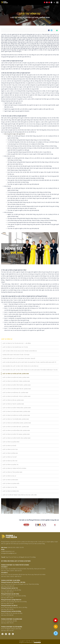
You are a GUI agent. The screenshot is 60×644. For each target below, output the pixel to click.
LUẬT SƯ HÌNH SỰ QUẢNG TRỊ (10, 465)
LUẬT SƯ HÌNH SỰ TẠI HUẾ (9, 457)
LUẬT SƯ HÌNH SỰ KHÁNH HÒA (11, 491)
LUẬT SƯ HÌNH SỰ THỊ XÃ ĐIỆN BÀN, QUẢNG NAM (16, 419)
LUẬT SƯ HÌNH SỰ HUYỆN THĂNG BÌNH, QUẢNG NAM (17, 408)
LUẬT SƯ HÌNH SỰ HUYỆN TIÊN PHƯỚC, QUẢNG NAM (16, 385)
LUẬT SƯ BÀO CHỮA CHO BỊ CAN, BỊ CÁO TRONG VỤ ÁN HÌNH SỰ (20, 351)
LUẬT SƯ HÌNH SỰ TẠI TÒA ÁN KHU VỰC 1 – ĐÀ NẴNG (17, 343)
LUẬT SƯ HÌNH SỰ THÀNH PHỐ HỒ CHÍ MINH (14, 468)
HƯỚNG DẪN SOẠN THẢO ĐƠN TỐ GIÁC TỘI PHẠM (16, 355)
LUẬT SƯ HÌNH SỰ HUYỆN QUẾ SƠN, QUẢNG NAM (16, 374)
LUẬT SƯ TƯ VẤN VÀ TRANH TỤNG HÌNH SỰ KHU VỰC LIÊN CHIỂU (20, 495)
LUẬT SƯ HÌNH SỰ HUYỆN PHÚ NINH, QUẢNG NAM (16, 377)
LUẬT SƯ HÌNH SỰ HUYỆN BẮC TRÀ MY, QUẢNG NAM (16, 396)
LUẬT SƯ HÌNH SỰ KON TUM (10, 449)
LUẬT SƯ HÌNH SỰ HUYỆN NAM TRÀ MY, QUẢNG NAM (17, 389)
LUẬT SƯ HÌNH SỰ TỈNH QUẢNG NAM (12, 472)
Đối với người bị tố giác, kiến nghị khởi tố (15, 134)
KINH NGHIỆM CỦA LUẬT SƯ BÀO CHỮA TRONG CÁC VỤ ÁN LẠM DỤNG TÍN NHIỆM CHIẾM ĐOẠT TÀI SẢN (30, 370)
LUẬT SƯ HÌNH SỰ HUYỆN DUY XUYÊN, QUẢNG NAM (16, 415)
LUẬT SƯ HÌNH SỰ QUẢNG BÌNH (11, 442)
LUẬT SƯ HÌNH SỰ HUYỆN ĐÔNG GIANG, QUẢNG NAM (17, 423)
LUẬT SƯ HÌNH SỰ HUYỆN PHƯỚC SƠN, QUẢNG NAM (16, 438)
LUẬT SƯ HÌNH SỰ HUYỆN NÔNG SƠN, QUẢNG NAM (16, 430)
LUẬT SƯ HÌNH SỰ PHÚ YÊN (10, 487)
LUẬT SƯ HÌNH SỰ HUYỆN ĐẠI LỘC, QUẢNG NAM (15, 393)
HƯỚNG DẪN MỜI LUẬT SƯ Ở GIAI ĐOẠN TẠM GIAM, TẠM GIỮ (19, 358)
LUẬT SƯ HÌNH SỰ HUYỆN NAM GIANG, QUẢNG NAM (16, 411)
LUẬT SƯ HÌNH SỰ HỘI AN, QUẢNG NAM (13, 400)
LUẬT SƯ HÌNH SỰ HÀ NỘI (9, 446)
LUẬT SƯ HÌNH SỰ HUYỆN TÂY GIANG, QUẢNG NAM (16, 434)
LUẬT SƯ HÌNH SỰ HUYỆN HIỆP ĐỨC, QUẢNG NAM (16, 427)
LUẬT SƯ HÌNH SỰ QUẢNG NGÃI (11, 483)
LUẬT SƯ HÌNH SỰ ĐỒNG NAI (10, 453)
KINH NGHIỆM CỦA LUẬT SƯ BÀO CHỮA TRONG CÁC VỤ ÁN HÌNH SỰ (20, 366)
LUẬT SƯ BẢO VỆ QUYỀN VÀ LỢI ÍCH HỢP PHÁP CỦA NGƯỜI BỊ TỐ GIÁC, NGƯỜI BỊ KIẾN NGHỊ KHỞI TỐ (29, 362)
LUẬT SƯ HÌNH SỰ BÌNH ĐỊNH (10, 480)
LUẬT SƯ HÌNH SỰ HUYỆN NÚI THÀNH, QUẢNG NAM (16, 381)
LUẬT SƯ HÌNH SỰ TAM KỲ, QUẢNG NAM (13, 404)
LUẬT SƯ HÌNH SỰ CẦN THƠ (10, 461)
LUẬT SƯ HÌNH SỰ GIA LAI (9, 476)
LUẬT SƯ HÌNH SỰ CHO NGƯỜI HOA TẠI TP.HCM (15, 347)
